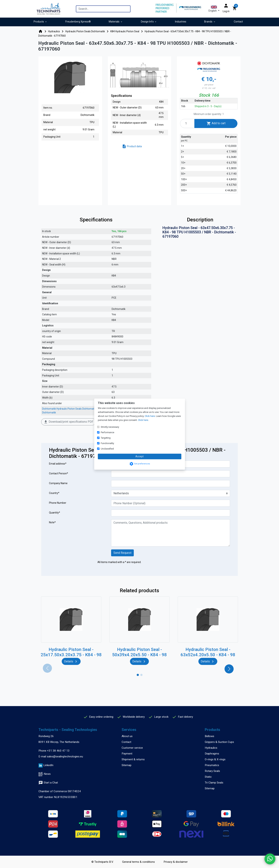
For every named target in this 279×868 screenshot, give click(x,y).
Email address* (58, 464)
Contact (126, 742)
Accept (139, 456)
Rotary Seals (212, 771)
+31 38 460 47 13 (58, 751)
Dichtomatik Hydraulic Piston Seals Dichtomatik (69, 409)
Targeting (106, 438)
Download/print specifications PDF (68, 422)
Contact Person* (59, 473)
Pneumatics (212, 765)
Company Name (58, 483)
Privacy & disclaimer (176, 862)
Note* (52, 522)
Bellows (209, 736)
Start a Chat (48, 783)
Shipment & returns (133, 759)
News (47, 774)
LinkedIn (48, 765)
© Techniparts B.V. (102, 862)
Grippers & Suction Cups (219, 742)
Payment (127, 754)
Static (208, 777)
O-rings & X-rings (215, 759)
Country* (54, 493)
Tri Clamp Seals (214, 783)
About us (127, 736)
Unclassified (107, 449)
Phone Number (58, 503)
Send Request (122, 553)
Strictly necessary (110, 427)
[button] (214, 9)
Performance (107, 432)
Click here (150, 416)
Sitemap (127, 765)
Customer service (132, 748)
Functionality (107, 443)
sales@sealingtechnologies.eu (65, 756)
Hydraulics (211, 748)
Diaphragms (212, 754)
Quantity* (55, 513)
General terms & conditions (139, 862)
